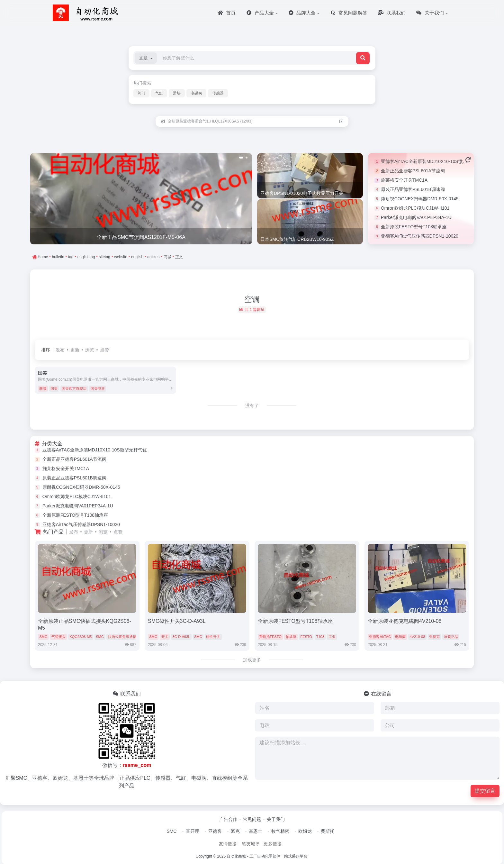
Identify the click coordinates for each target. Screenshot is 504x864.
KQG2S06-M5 (81, 637)
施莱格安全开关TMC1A (404, 180)
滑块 (177, 93)
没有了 (252, 405)
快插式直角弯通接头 (124, 637)
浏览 (90, 350)
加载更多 (252, 660)
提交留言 (485, 791)
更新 (75, 350)
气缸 (159, 93)
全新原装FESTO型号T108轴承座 (414, 227)
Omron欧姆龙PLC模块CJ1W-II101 (415, 208)
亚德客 (215, 831)
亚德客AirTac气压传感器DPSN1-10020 (420, 236)
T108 (320, 637)
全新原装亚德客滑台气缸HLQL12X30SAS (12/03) (210, 121)
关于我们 (276, 819)
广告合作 (228, 819)
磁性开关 (213, 637)
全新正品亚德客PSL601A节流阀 (413, 171)
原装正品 (451, 637)
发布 (60, 350)
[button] (146, 58)
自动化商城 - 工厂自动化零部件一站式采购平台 (267, 856)
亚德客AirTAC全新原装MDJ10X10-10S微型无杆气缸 (433, 161)
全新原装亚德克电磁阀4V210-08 (405, 621)
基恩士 (256, 831)
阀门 (141, 93)
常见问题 (252, 819)
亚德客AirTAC (380, 637)
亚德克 (434, 637)
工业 (332, 637)
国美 (54, 388)
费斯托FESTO (270, 637)
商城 (43, 388)
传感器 (218, 93)
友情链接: (228, 844)
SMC (43, 637)
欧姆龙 (305, 831)
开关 (165, 637)
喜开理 (193, 831)
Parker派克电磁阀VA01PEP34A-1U (416, 217)
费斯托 (328, 831)
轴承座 (291, 637)
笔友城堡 (251, 844)
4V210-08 (418, 637)
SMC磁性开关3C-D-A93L (177, 621)
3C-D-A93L (181, 637)
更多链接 (273, 844)
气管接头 (59, 637)
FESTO (306, 637)
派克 (235, 831)
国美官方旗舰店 (74, 388)
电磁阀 (196, 93)
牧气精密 (280, 831)
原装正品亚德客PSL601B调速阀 (413, 189)
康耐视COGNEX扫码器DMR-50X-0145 (420, 199)
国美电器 (98, 388)
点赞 (104, 350)
